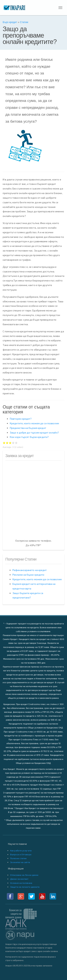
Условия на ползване (21, 883)
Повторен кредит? (21, 419)
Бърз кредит (10, 22)
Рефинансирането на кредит (30, 570)
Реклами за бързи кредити (28, 575)
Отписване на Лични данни (24, 875)
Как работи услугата (21, 850)
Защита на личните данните (25, 887)
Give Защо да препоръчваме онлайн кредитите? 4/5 (13, 443)
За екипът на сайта (20, 862)
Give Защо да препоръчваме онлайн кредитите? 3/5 (10, 443)
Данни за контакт (19, 879)
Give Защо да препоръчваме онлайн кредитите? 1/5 (4, 443)
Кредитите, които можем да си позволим (34, 423)
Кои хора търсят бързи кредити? (29, 437)
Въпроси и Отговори (21, 854)
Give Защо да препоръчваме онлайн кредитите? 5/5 (16, 443)
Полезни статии (18, 858)
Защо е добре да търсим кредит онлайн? (34, 432)
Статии (24, 22)
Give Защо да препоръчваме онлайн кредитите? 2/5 (7, 443)
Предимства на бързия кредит (28, 428)
